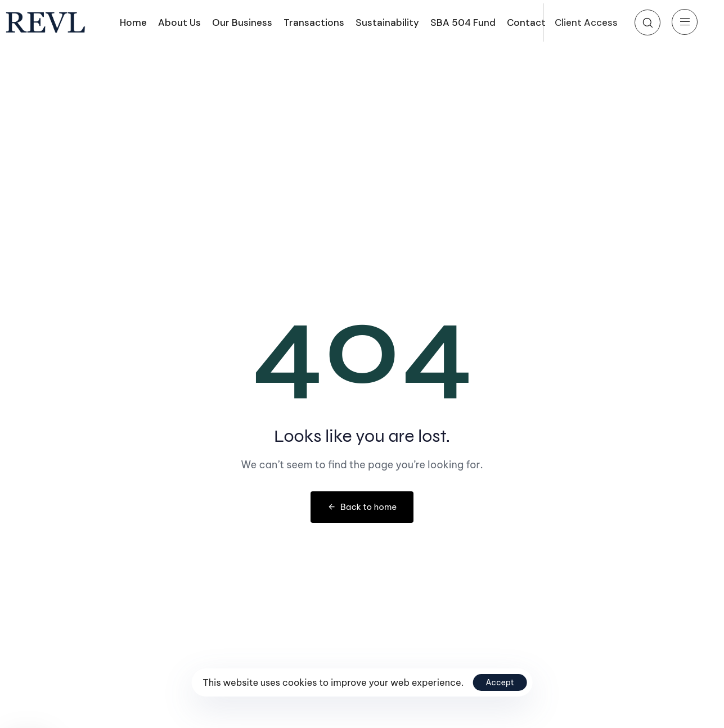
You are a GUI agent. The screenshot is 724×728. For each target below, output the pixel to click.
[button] (647, 22)
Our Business (242, 22)
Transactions (314, 22)
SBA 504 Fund (463, 22)
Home (133, 22)
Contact (526, 22)
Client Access (586, 22)
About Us (179, 22)
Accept (500, 682)
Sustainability (387, 22)
